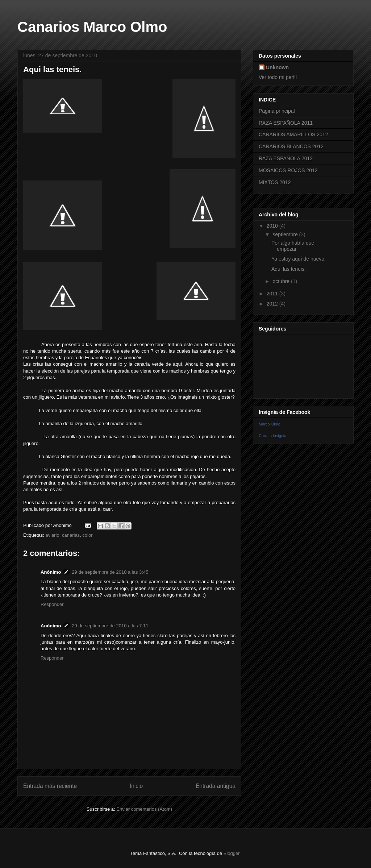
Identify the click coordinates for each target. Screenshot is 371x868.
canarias (71, 535)
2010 (273, 226)
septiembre (286, 234)
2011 (273, 294)
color (87, 535)
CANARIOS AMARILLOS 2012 (293, 134)
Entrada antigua (216, 786)
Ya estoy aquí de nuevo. (299, 259)
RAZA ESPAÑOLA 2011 (286, 123)
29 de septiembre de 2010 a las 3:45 (110, 572)
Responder (52, 604)
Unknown (277, 67)
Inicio (136, 786)
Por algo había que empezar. (293, 246)
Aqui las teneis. (289, 269)
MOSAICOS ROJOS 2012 (288, 170)
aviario (52, 535)
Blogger (232, 853)
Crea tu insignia (272, 436)
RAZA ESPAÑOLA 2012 (286, 158)
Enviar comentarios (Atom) (144, 809)
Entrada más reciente (50, 786)
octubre (282, 281)
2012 (273, 304)
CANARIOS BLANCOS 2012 (291, 146)
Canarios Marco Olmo (92, 27)
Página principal (277, 111)
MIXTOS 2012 (275, 182)
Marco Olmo (270, 424)
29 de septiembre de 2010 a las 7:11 (110, 626)
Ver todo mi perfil (278, 77)
